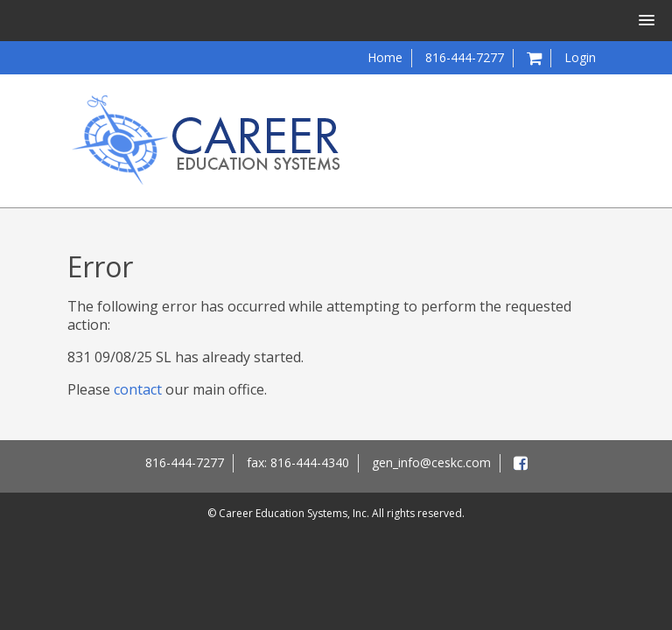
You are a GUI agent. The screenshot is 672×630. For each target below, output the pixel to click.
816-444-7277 (465, 57)
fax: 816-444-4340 (298, 462)
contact (138, 389)
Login (580, 57)
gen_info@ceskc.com (431, 462)
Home (385, 57)
